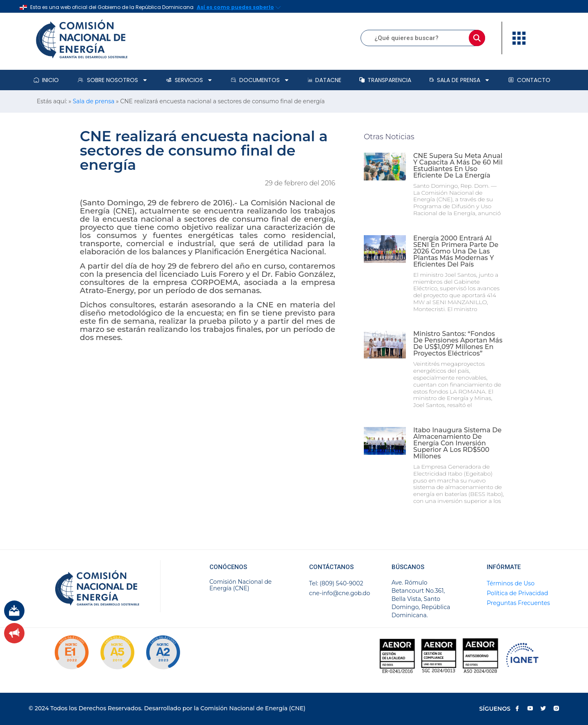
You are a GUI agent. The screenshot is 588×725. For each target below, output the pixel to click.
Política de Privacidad (517, 593)
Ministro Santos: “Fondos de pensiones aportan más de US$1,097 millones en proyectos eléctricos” (458, 344)
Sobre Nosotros (112, 80)
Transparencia (385, 80)
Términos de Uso (511, 583)
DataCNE (325, 80)
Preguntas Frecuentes (518, 603)
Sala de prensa (460, 80)
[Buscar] (477, 38)
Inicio (46, 80)
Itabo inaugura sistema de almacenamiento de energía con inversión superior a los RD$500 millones (457, 443)
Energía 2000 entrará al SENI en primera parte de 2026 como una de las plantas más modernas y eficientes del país (456, 251)
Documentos (260, 80)
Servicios (189, 80)
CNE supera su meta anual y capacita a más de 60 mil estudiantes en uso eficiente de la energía (458, 166)
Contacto (529, 80)
